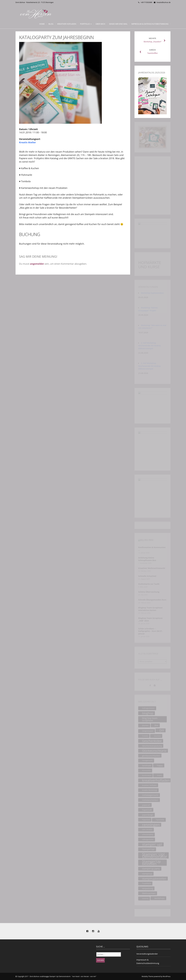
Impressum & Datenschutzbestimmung (150, 24)
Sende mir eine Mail (118, 24)
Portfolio (86, 24)
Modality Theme (148, 976)
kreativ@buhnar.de (164, 2)
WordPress (167, 976)
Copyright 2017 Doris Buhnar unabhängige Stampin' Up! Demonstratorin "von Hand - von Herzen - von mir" (57, 976)
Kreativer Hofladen (67, 24)
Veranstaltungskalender (147, 954)
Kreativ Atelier (28, 142)
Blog (51, 24)
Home (42, 24)
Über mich (100, 24)
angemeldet (37, 264)
